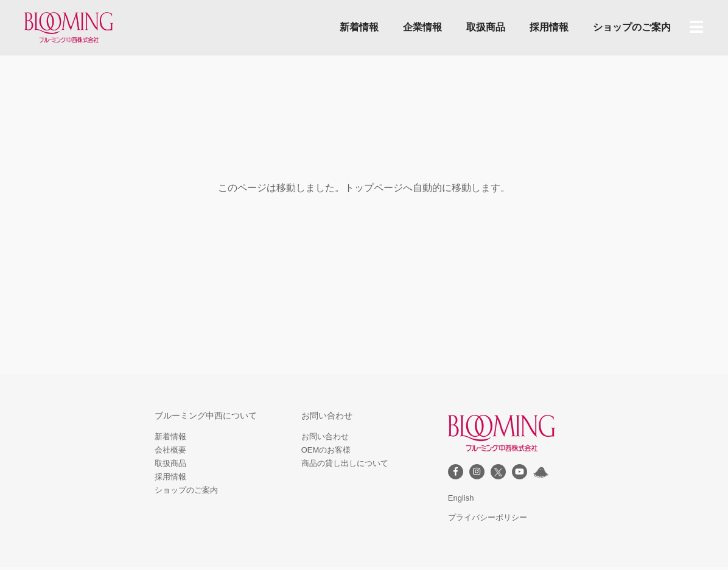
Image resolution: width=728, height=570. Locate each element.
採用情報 (549, 27)
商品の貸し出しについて (345, 463)
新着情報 (359, 27)
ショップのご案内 (632, 27)
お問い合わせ (325, 436)
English (461, 498)
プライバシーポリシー (488, 517)
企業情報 (422, 27)
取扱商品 (486, 27)
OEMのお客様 (326, 450)
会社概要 (170, 450)
